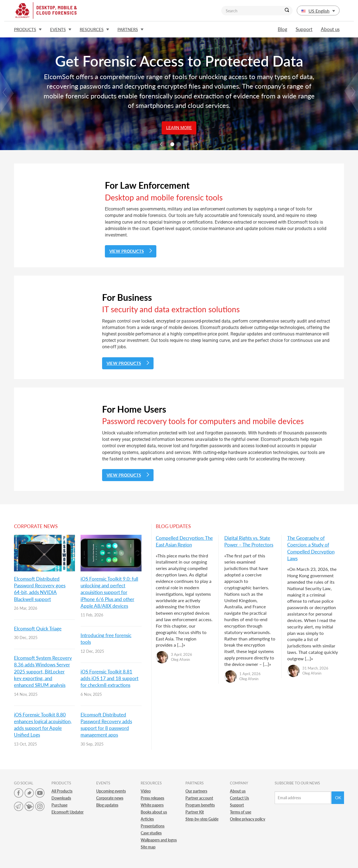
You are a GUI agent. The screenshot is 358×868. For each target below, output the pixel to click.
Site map (148, 847)
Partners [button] (130, 29)
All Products (62, 791)
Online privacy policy (248, 819)
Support (304, 29)
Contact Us (239, 798)
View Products (131, 251)
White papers (152, 805)
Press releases (152, 798)
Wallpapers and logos (159, 840)
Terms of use (241, 812)
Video (146, 791)
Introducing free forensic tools (106, 639)
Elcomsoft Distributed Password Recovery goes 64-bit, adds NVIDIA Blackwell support (40, 589)
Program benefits (200, 805)
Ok (338, 798)
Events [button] (61, 29)
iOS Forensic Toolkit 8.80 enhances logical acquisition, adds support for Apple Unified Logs (43, 725)
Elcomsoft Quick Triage (38, 629)
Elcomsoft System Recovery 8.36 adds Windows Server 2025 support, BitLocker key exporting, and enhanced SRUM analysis (43, 671)
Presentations (153, 826)
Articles (147, 819)
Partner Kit (195, 812)
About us (330, 29)
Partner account (199, 798)
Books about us (154, 812)
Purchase (59, 805)
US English (318, 11)
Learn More (179, 128)
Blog (282, 29)
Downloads (61, 798)
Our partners (196, 791)
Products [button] (28, 29)
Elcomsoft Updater (68, 812)
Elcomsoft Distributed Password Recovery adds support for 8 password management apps (106, 725)
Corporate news (110, 798)
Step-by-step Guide (202, 819)
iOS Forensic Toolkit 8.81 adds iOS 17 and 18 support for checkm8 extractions (109, 678)
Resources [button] (94, 29)
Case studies (151, 833)
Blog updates (107, 805)
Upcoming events (111, 791)
